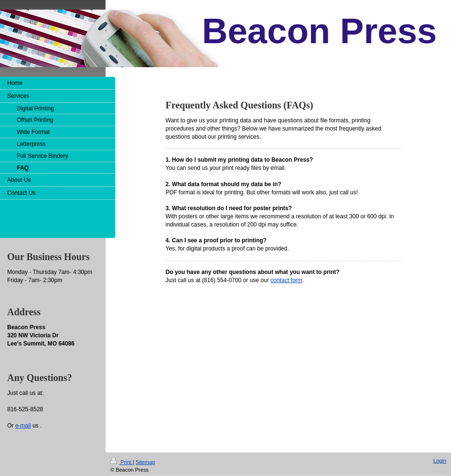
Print (122, 462)
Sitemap (145, 462)
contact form (286, 280)
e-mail (23, 426)
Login (440, 461)
